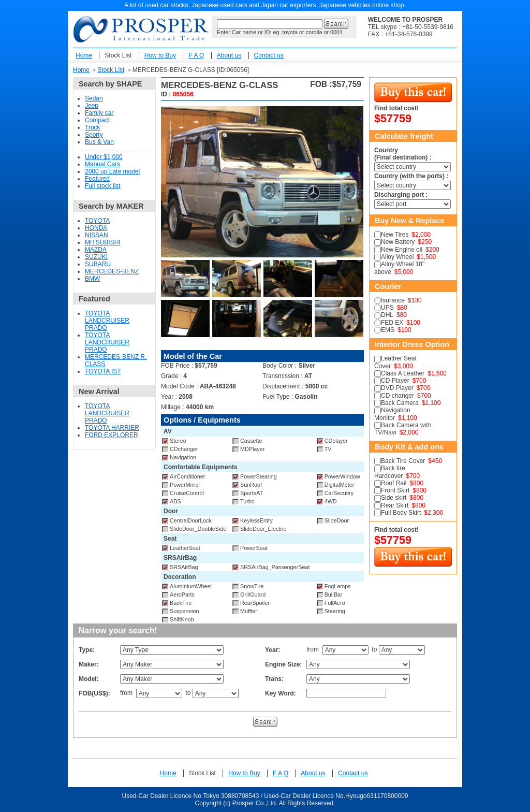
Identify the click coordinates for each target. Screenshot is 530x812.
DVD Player (397, 388)
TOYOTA (97, 221)
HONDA (96, 228)
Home (84, 55)
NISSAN (97, 235)
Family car (99, 113)
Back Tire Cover (403, 461)
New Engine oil (402, 250)
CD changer (397, 396)
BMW (92, 279)
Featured (97, 179)
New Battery (398, 242)
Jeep (92, 106)
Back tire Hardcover (390, 472)
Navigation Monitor (392, 414)
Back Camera (400, 403)
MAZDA (96, 250)
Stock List (118, 55)
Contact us (269, 55)
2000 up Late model (112, 171)
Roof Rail (394, 483)
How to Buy (160, 55)
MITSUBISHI (103, 242)
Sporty (94, 135)
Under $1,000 (104, 157)
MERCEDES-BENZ (112, 271)
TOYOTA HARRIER (112, 428)
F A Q (196, 55)
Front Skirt (395, 490)
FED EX (392, 323)
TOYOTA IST (103, 371)
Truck (93, 127)
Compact (97, 120)
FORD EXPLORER (112, 435)
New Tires (395, 235)
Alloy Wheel (397, 257)
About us (229, 55)
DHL (387, 315)
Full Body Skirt (401, 513)
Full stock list (103, 186)
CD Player (395, 381)
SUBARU (98, 264)
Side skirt (394, 498)
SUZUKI (96, 257)
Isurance (393, 300)
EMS (388, 330)
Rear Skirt (395, 505)
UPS (387, 308)
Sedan (94, 98)
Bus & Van (99, 142)
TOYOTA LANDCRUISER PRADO (107, 321)
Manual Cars (102, 164)
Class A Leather (403, 373)
